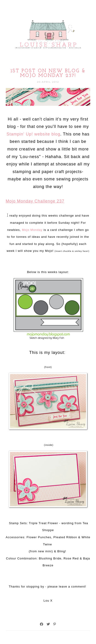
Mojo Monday (32, 230)
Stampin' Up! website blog (33, 134)
